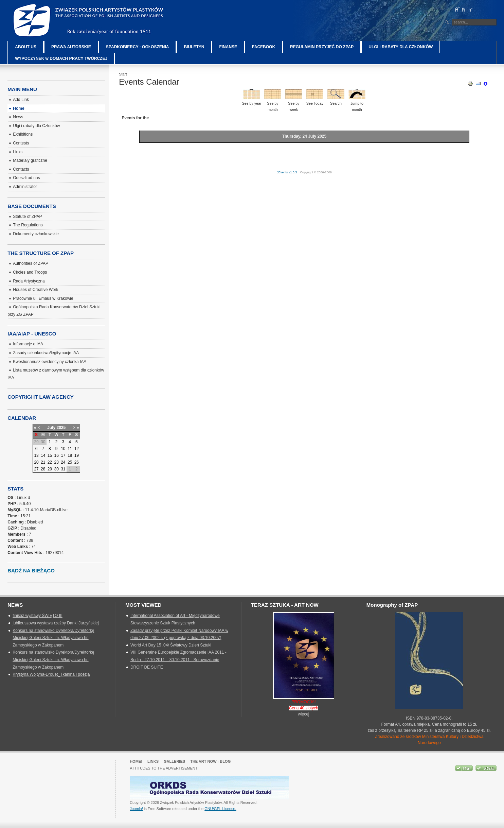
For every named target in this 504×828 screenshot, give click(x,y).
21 (43, 462)
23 (56, 462)
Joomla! (136, 809)
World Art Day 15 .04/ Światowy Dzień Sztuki (171, 645)
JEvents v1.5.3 (287, 172)
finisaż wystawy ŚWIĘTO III (37, 616)
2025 (61, 428)
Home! (136, 761)
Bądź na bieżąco (31, 571)
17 (63, 455)
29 (50, 469)
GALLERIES (174, 761)
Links (153, 761)
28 (43, 469)
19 (77, 455)
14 (43, 455)
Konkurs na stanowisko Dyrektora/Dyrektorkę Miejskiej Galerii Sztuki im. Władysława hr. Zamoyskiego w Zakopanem (53, 638)
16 (56, 455)
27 (36, 469)
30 (56, 469)
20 (36, 462)
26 (77, 462)
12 (77, 449)
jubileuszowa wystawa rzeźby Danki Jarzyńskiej (56, 623)
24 (63, 462)
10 (63, 449)
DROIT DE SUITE (147, 667)
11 (70, 449)
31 (63, 469)
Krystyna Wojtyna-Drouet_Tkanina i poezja (51, 674)
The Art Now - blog (210, 761)
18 (70, 455)
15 (50, 455)
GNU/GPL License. (220, 809)
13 (36, 455)
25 (70, 462)
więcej (303, 714)
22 (50, 462)
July (51, 428)
